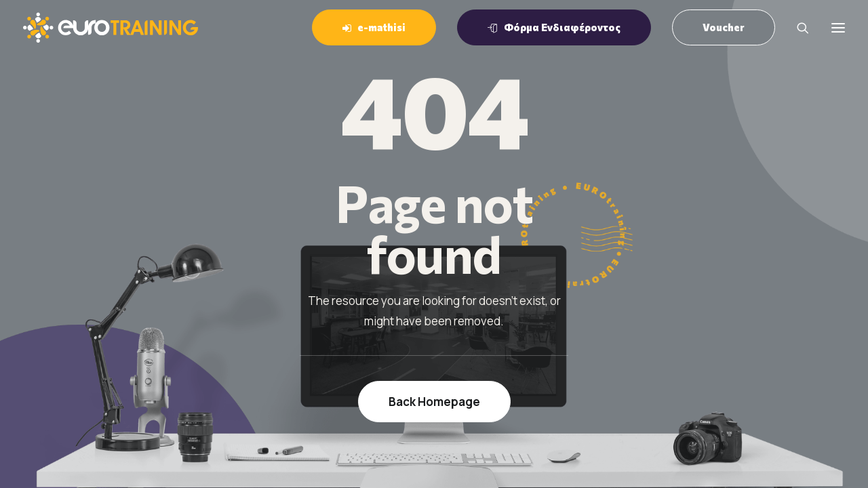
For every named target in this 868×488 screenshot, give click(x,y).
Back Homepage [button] (434, 402)
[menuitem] (379, 27)
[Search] (797, 28)
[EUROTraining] (111, 27)
